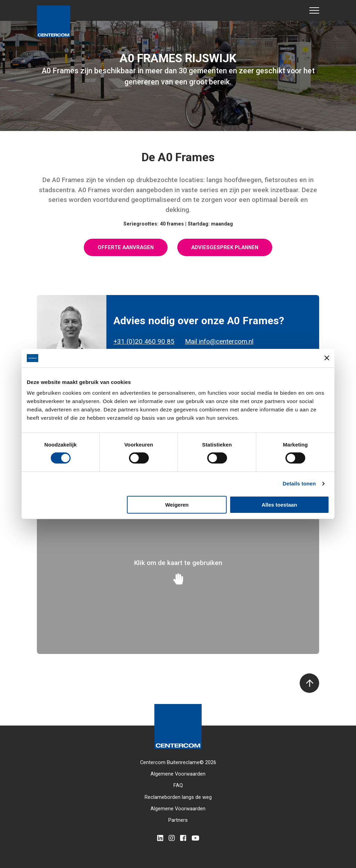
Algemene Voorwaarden (178, 774)
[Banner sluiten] (327, 358)
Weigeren (177, 505)
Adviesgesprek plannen (225, 247)
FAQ (178, 785)
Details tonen (299, 484)
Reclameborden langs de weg (178, 797)
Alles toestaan (280, 505)
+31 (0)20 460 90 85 (144, 342)
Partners (178, 820)
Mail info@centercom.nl (219, 342)
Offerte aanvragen (126, 247)
